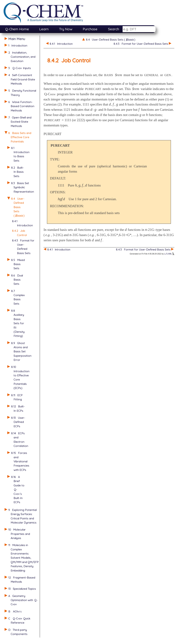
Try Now (66, 29)
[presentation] (123, 84)
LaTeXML (169, 254)
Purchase (90, 29)
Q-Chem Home (17, 29)
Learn (44, 29)
